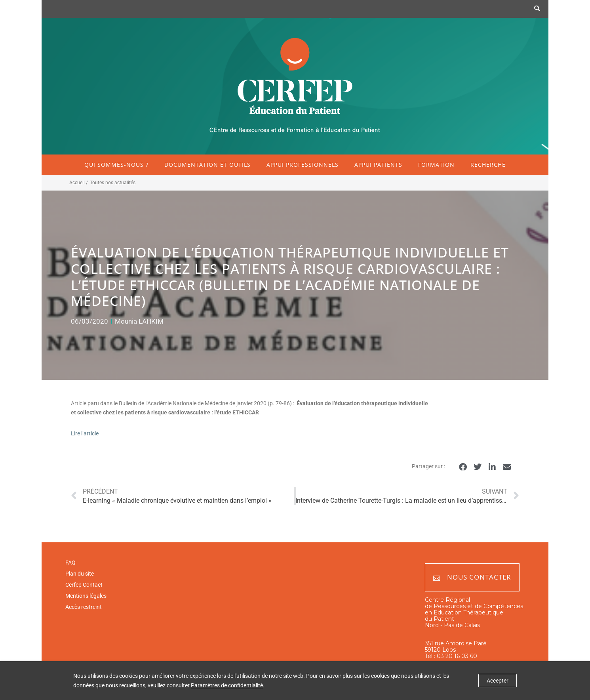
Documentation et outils (207, 165)
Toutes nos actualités (113, 183)
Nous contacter (472, 577)
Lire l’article (85, 433)
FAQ (70, 563)
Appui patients (378, 165)
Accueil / (79, 183)
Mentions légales (86, 596)
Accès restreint (84, 607)
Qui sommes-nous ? (116, 165)
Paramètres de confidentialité (227, 685)
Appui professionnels (303, 165)
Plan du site (80, 574)
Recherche (488, 165)
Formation (436, 165)
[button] (463, 467)
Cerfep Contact (84, 585)
